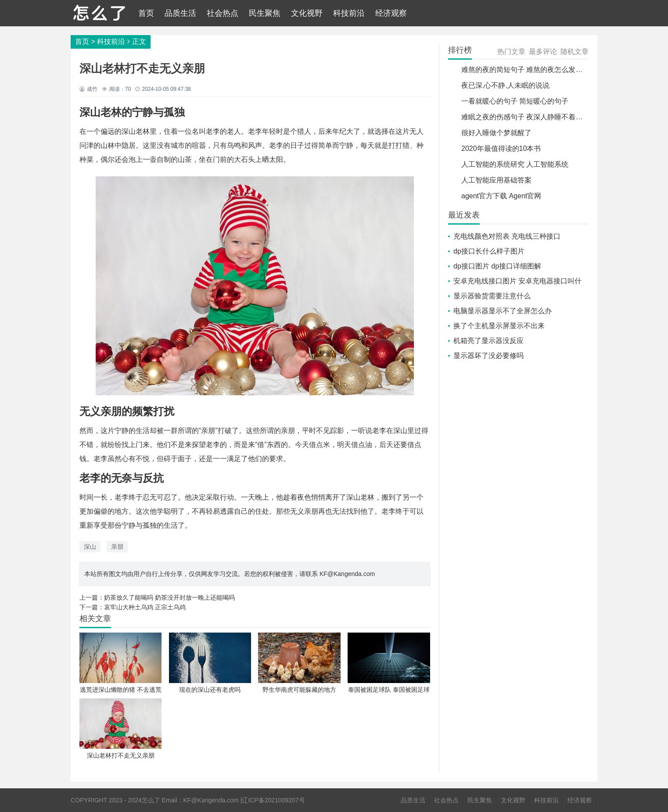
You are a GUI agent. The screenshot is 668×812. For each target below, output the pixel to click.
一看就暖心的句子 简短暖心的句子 (515, 101)
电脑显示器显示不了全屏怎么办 (503, 311)
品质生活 (180, 13)
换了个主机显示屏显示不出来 (499, 326)
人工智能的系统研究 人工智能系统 (515, 164)
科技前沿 (349, 13)
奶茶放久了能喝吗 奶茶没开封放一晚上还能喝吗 (169, 597)
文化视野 (307, 13)
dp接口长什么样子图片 (489, 251)
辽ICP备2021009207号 (273, 800)
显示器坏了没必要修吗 (488, 356)
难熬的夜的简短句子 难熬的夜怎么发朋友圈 (529, 70)
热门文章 (511, 52)
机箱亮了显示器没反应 (488, 341)
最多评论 (543, 52)
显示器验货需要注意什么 (492, 296)
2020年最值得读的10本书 (501, 148)
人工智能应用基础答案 (496, 180)
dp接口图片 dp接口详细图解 (497, 266)
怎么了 (151, 800)
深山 (90, 547)
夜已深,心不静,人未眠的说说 (505, 85)
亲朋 (117, 547)
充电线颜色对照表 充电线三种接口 (507, 236)
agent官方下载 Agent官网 (501, 196)
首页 (146, 13)
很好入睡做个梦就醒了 (496, 133)
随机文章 (575, 52)
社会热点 (223, 13)
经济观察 (391, 13)
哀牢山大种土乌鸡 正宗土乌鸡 (145, 607)
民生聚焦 (265, 13)
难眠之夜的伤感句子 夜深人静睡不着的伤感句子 (536, 117)
